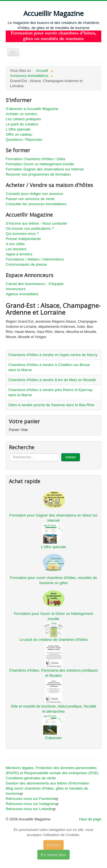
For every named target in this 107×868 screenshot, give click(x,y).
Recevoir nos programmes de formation (38, 174)
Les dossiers (16, 249)
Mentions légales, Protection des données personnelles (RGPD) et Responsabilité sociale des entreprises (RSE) (52, 770)
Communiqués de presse (26, 264)
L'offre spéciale (18, 129)
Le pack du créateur (22, 124)
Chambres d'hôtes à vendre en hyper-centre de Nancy (53, 355)
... (9, 453)
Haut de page (90, 819)
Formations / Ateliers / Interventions (35, 259)
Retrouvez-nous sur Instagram (32, 804)
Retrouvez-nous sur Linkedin (31, 809)
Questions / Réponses (24, 140)
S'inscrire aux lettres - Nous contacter (37, 223)
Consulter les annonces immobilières (36, 204)
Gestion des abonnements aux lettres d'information (48, 783)
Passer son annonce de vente (30, 199)
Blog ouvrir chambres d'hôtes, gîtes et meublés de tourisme (47, 791)
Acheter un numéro (22, 114)
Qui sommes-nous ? (22, 234)
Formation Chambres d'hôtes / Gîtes (36, 159)
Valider (71, 457)
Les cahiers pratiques (23, 119)
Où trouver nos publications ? (30, 228)
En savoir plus (54, 855)
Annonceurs (16, 289)
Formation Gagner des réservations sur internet (45, 169)
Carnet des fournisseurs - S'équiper (35, 284)
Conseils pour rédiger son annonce (35, 194)
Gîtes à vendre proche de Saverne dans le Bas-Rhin (51, 405)
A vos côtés (15, 244)
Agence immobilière (22, 294)
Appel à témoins (19, 254)
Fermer (53, 845)
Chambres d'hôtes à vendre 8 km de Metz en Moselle (52, 380)
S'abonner (53, 738)
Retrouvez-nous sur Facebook (32, 799)
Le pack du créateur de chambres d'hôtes (53, 640)
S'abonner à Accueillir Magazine (32, 109)
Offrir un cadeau (19, 134)
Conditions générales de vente (31, 778)
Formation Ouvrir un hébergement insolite (40, 164)
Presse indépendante (23, 239)
